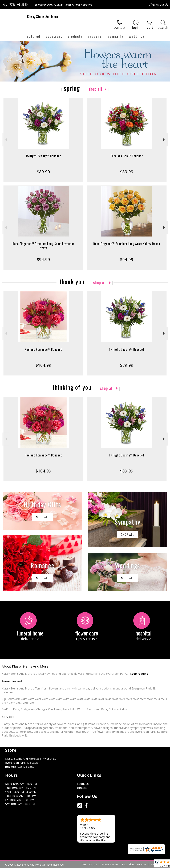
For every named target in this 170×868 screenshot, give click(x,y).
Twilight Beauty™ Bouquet (43, 156)
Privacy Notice (110, 864)
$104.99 (43, 365)
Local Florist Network (134, 864)
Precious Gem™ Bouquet (127, 156)
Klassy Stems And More (42, 17)
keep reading (139, 674)
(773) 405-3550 (18, 5)
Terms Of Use (89, 864)
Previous (5, 140)
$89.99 (43, 172)
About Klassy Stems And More (25, 666)
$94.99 (43, 259)
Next (165, 140)
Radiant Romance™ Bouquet (43, 349)
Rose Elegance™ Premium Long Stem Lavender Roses (43, 245)
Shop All (95, 89)
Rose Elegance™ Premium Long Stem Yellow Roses (127, 244)
